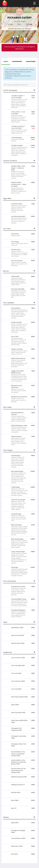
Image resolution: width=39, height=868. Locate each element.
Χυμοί (5, 622)
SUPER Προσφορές (10, 90)
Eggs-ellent (7, 198)
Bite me (6, 271)
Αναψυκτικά (7, 652)
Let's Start (7, 229)
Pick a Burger (8, 450)
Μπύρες (6, 817)
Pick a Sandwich (9, 303)
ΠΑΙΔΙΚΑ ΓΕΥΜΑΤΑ (10, 161)
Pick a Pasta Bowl (9, 581)
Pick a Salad (7, 407)
